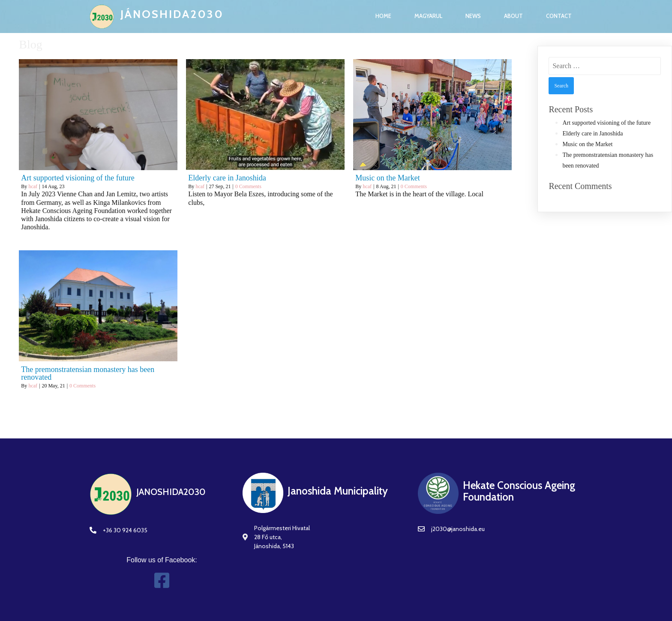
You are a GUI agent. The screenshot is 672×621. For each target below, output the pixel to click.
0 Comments (248, 186)
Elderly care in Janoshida (592, 133)
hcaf (33, 186)
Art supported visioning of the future (606, 123)
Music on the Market (587, 144)
